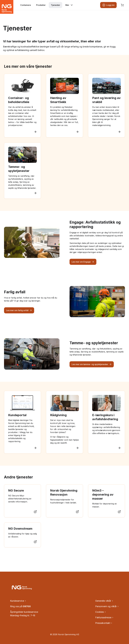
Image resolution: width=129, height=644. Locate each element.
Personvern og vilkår (107, 606)
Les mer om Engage (83, 262)
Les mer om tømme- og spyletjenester (92, 364)
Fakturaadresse (104, 617)
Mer (69, 5)
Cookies (101, 612)
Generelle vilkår (104, 601)
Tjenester (55, 5)
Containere (26, 5)
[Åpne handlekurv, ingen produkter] (122, 5)
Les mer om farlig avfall (19, 310)
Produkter (41, 5)
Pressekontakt (104, 623)
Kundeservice (18, 601)
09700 (27, 606)
